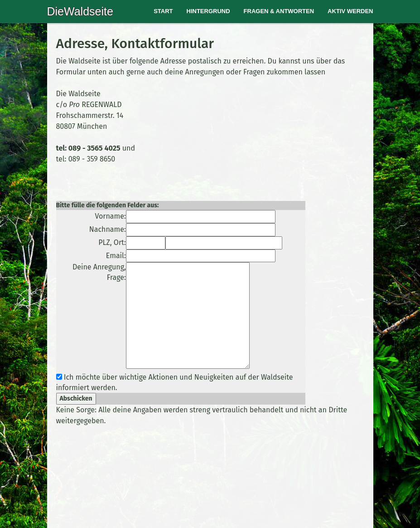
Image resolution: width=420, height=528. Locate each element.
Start (163, 11)
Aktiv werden (350, 11)
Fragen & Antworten (279, 11)
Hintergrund (208, 11)
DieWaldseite (80, 11)
